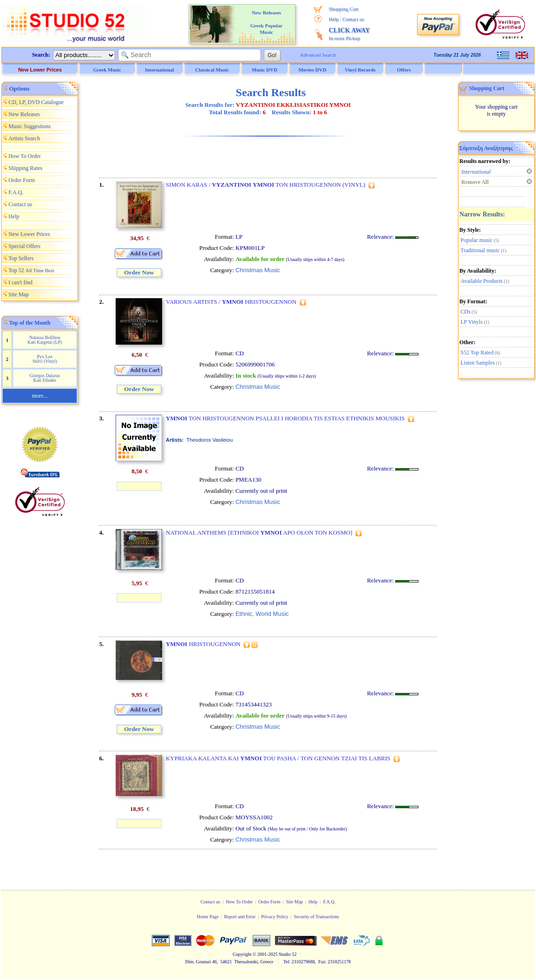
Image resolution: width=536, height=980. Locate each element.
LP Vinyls (472, 322)
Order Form (22, 180)
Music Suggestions (29, 126)
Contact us (353, 19)
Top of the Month (30, 323)
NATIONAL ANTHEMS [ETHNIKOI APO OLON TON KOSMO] (259, 532)
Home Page (208, 917)
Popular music (477, 240)
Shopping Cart (344, 9)
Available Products (482, 281)
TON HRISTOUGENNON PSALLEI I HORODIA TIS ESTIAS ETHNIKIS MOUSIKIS (285, 418)
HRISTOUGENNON (203, 644)
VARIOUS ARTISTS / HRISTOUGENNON (231, 302)
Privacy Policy (275, 917)
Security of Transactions (317, 917)
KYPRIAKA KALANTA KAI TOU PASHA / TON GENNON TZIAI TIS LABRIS (278, 758)
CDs (466, 312)
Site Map (19, 294)
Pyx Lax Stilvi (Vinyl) (45, 359)
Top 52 (31, 270)
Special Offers (24, 246)
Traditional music (480, 250)
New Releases (24, 114)
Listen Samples (478, 363)
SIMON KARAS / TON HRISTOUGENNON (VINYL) (265, 185)
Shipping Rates (25, 168)
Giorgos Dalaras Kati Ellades (45, 378)
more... (40, 396)
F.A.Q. (16, 192)
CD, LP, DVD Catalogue (36, 102)
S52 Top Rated (477, 353)
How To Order (25, 156)
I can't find (20, 282)
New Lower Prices (40, 70)
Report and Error (240, 917)
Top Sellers (21, 258)
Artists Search (24, 138)
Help (334, 19)
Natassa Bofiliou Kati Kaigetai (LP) (45, 340)
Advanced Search (318, 55)
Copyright (242, 954)
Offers (404, 70)
